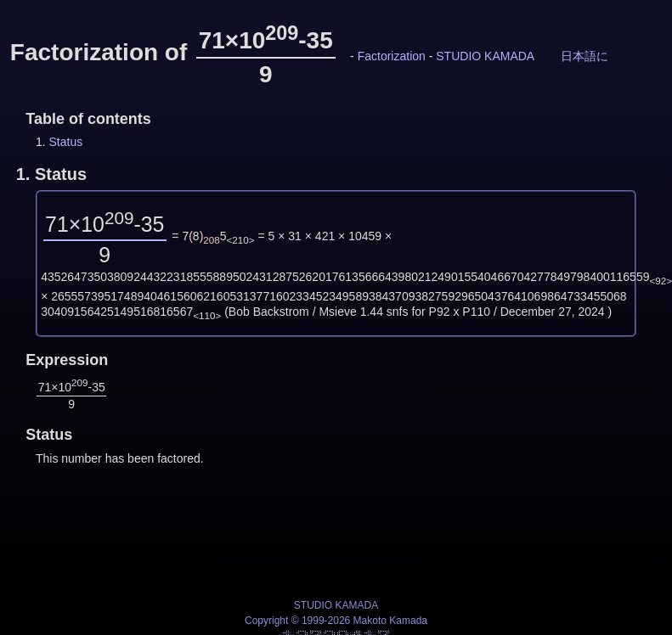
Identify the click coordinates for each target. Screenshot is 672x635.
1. (51, 174)
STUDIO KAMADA (485, 56)
